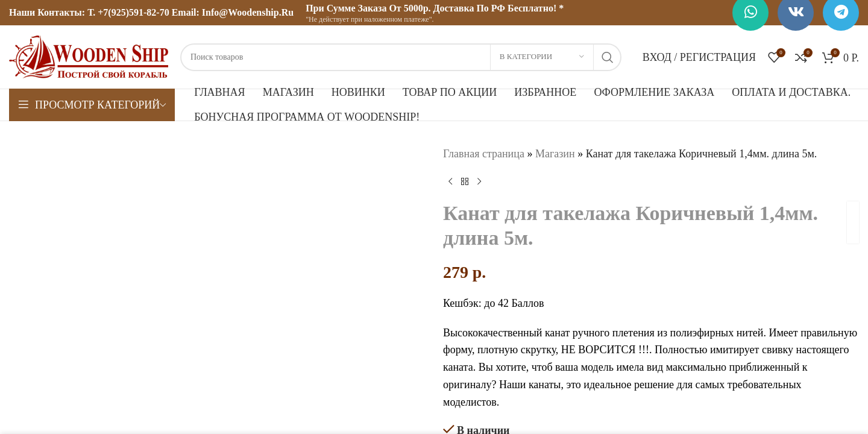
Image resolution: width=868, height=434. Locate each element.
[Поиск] (401, 57)
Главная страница (484, 154)
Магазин (555, 154)
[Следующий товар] (479, 182)
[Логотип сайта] (89, 56)
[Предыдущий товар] (450, 182)
